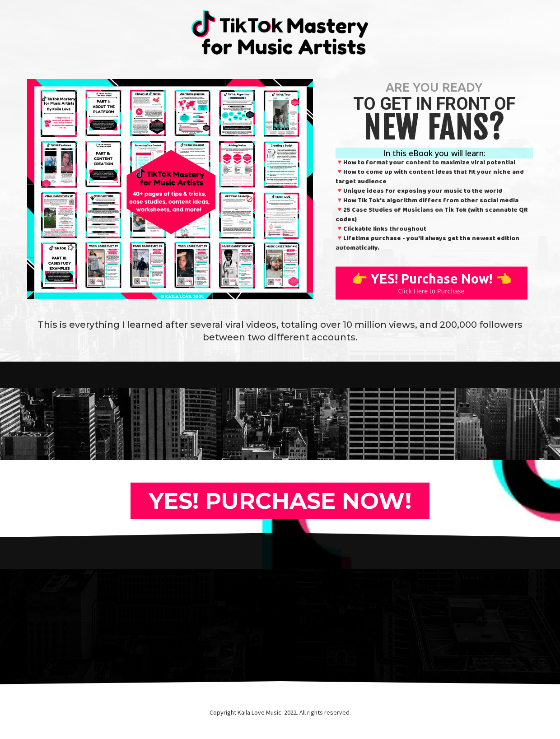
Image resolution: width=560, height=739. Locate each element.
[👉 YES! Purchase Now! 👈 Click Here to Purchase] (432, 284)
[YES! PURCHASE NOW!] (280, 501)
